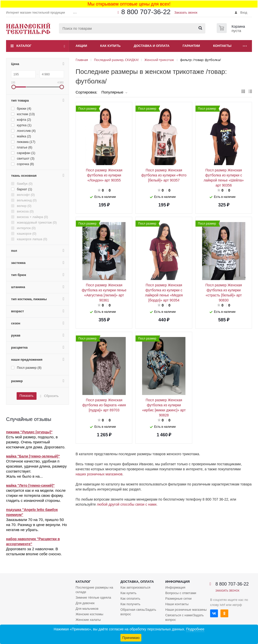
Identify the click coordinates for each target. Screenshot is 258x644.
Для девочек (85, 603)
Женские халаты (88, 620)
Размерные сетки (178, 599)
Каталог (24, 46)
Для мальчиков (87, 609)
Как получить (130, 604)
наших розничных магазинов (99, 474)
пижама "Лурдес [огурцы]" (29, 432)
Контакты (222, 46)
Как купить (110, 46)
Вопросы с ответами (181, 593)
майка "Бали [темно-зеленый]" (33, 456)
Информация (178, 582)
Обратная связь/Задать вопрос (138, 612)
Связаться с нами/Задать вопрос (185, 617)
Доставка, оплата (137, 582)
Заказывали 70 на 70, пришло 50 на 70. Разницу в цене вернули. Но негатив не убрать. (37, 525)
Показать (26, 396)
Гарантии (191, 46)
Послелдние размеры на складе (94, 590)
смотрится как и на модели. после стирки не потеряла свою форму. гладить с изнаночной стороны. (36, 495)
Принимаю (131, 638)
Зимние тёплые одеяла (93, 597)
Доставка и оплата (152, 46)
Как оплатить (130, 599)
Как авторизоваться (135, 587)
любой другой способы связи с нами (126, 504)
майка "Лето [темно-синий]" (30, 485)
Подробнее (195, 629)
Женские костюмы (89, 614)
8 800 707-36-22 (146, 12)
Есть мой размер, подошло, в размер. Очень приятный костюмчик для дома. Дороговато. (36, 442)
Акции (81, 46)
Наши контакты (177, 604)
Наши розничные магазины (186, 610)
